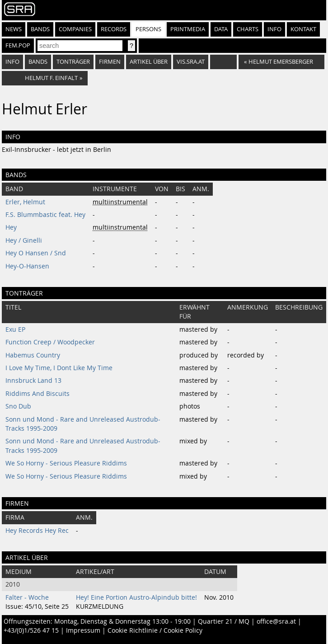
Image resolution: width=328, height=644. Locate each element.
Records (114, 29)
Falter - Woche (27, 597)
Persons (148, 29)
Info (274, 29)
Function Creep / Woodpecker (50, 342)
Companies (75, 29)
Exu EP (15, 329)
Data (221, 29)
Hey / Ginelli (24, 240)
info (12, 62)
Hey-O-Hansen (27, 266)
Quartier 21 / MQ (224, 621)
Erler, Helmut (25, 202)
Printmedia (188, 29)
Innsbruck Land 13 (33, 381)
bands (38, 62)
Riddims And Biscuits (37, 394)
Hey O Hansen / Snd (36, 253)
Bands (40, 29)
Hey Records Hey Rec (37, 531)
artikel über (149, 62)
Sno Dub (18, 406)
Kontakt (303, 29)
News (14, 29)
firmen (110, 62)
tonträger (73, 62)
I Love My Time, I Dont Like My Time (59, 368)
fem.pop (18, 45)
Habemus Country (33, 355)
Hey (11, 227)
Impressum (83, 630)
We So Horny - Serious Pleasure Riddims (66, 463)
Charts (248, 29)
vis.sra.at (191, 62)
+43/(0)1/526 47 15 (31, 630)
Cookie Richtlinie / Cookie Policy (155, 630)
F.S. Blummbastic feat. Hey (45, 215)
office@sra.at (276, 621)
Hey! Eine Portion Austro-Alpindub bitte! (136, 597)
